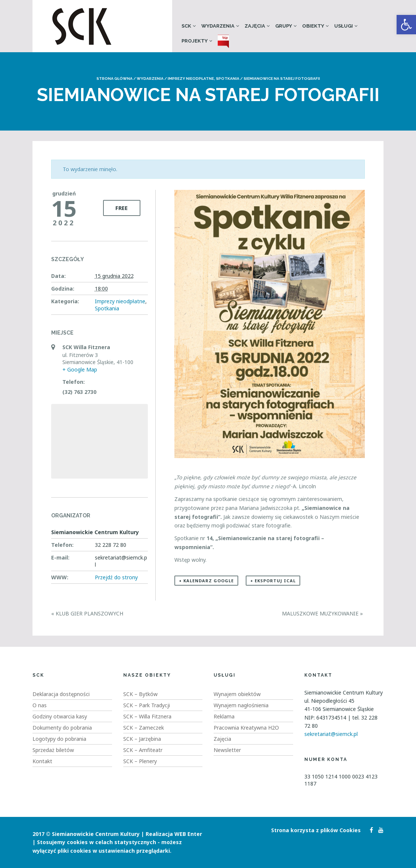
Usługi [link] (344, 26)
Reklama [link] (224, 716)
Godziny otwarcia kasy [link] (60, 716)
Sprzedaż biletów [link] (53, 750)
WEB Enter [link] (188, 834)
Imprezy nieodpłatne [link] (191, 79)
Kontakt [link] (42, 761)
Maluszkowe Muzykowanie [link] (322, 613)
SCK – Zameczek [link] (144, 728)
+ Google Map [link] (80, 369)
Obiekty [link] (313, 26)
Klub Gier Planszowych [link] (87, 613)
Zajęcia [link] (255, 26)
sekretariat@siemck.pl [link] (331, 734)
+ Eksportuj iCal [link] (273, 581)
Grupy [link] (284, 26)
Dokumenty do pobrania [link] (62, 728)
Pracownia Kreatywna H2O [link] (246, 728)
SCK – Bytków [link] (140, 694)
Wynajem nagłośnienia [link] (241, 705)
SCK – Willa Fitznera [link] (147, 716)
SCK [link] (186, 26)
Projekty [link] (195, 41)
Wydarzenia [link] (218, 26)
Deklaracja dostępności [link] (61, 694)
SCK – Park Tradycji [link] (147, 705)
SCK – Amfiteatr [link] (143, 750)
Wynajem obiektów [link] (237, 694)
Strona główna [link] (114, 79)
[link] (406, 25)
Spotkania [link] (228, 79)
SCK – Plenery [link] (140, 761)
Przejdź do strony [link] (116, 577)
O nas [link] (40, 705)
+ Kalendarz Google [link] (206, 581)
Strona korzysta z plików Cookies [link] (316, 830)
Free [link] (122, 208)
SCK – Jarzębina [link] (142, 739)
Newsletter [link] (227, 750)
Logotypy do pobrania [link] (59, 739)
